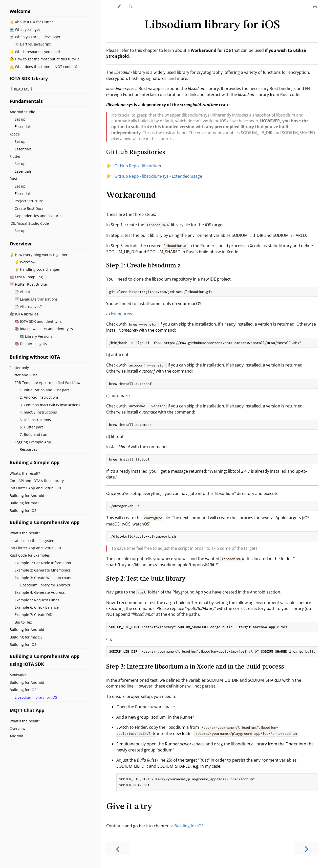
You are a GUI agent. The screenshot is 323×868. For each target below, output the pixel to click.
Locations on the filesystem (33, 541)
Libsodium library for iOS (36, 697)
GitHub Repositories (136, 152)
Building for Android (27, 496)
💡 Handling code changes (37, 269)
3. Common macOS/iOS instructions (50, 405)
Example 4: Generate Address (40, 592)
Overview (17, 729)
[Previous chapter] (118, 848)
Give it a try (129, 807)
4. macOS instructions (38, 412)
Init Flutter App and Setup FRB (35, 488)
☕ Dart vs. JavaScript (33, 44)
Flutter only (19, 368)
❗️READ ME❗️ (22, 89)
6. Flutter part (31, 427)
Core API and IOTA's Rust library (37, 481)
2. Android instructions (39, 397)
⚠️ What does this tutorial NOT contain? (44, 67)
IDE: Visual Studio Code (29, 223)
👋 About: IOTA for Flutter (31, 22)
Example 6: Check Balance (37, 607)
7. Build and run (34, 434)
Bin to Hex (23, 622)
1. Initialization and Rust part (44, 390)
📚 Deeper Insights (31, 344)
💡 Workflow (25, 262)
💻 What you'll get (25, 29)
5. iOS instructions (35, 420)
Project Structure (29, 201)
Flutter (15, 156)
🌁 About (22, 292)
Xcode (15, 134)
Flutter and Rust (23, 375)
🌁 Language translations (36, 299)
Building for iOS (23, 510)
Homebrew (121, 314)
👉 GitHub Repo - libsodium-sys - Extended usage (154, 176)
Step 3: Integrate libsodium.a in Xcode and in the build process (195, 667)
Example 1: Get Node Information (43, 563)
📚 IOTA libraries (24, 314)
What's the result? (25, 473)
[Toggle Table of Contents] (108, 6)
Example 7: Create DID (34, 615)
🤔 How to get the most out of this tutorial (45, 59)
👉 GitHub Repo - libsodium (134, 166)
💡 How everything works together (39, 255)
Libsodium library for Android (45, 585)
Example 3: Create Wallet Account (43, 578)
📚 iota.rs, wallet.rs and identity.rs (44, 329)
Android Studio (22, 112)
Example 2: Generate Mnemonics (43, 570)
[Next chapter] (307, 848)
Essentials (23, 127)
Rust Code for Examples (30, 555)
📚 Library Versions (36, 336)
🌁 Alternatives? (28, 306)
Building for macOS (26, 503)
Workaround (131, 195)
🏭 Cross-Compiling (26, 277)
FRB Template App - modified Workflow (48, 383)
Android (16, 736)
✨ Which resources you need (35, 52)
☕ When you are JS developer (35, 37)
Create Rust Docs (29, 208)
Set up (20, 119)
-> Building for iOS (187, 826)
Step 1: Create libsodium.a (144, 266)
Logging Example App (33, 442)
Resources (28, 449)
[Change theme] (119, 6)
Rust (13, 179)
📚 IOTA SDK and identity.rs (38, 321)
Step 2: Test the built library (146, 579)
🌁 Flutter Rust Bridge (28, 284)
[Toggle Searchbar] (130, 6)
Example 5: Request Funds (37, 600)
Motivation (19, 675)
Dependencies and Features (38, 216)
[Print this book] (315, 6)
